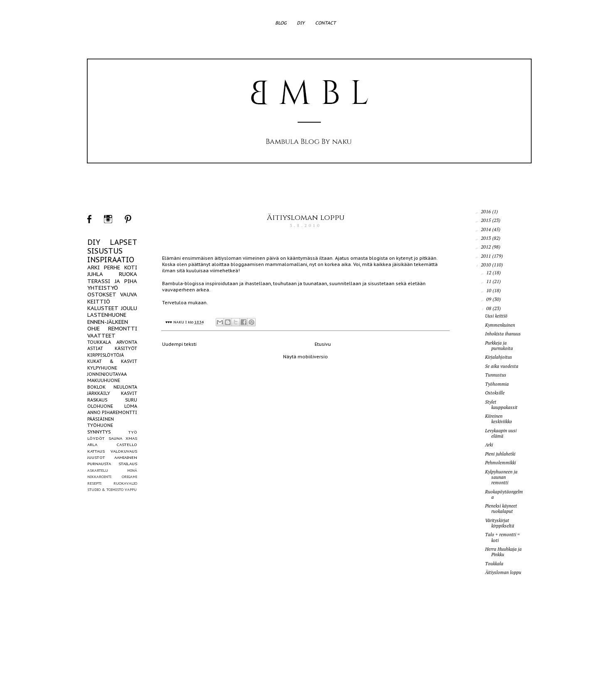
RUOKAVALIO (125, 483)
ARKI (94, 267)
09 (489, 299)
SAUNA (115, 438)
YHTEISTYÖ (103, 288)
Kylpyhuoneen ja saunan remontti (501, 477)
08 (489, 308)
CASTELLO (127, 445)
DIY (301, 23)
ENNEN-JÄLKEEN (108, 322)
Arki (489, 445)
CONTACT (325, 23)
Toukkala (494, 564)
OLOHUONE (100, 406)
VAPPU (131, 489)
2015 (487, 220)
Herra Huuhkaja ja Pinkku (503, 552)
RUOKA (128, 274)
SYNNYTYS (99, 432)
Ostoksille (495, 393)
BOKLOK (96, 387)
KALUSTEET (103, 308)
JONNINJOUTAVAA (107, 374)
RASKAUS (97, 400)
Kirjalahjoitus (499, 357)
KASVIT (129, 393)
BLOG (281, 23)
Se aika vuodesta (502, 366)
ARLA (92, 445)
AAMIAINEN (126, 457)
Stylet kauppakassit (501, 405)
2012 (487, 247)
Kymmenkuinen (500, 325)
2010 (487, 265)
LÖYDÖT (96, 438)
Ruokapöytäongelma (504, 494)
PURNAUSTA (99, 464)
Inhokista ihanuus (503, 334)
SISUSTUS (105, 251)
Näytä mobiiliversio (305, 357)
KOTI (131, 267)
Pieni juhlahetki (500, 454)
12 (489, 273)
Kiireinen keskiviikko (499, 419)
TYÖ (133, 432)
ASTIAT (95, 348)
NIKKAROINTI (99, 477)
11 (489, 281)
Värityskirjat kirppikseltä (500, 523)
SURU (131, 400)
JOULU (129, 308)
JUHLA (95, 274)
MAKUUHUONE (104, 380)
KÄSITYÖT (126, 348)
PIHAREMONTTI (119, 412)
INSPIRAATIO (111, 260)
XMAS (131, 438)
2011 (487, 256)
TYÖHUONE (100, 425)
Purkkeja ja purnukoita (499, 346)
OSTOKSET (102, 295)
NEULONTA (125, 387)
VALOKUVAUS (124, 451)
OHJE (94, 329)
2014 (487, 229)
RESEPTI (94, 483)
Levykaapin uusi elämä (501, 433)
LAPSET (123, 242)
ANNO (94, 412)
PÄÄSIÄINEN (101, 419)
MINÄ (132, 470)
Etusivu (323, 344)
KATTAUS (96, 451)
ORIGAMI (129, 477)
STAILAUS (128, 464)
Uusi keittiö (496, 316)
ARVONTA (127, 342)
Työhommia (497, 384)
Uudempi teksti (179, 344)
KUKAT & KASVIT (112, 361)
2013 (487, 238)
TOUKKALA (99, 342)
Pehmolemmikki (500, 463)
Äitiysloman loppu (306, 218)
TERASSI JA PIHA (112, 281)
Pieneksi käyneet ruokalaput (501, 509)
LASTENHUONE (107, 315)
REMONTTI (123, 329)
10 (489, 291)
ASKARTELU (98, 470)
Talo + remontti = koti (503, 537)
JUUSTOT (96, 457)
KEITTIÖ (99, 302)
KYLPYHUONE (102, 368)
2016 (487, 212)
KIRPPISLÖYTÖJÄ (106, 355)
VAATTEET (101, 336)
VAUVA (129, 295)
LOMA (131, 406)
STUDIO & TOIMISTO (105, 489)
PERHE (112, 267)
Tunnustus (496, 375)
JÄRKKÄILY (99, 393)
